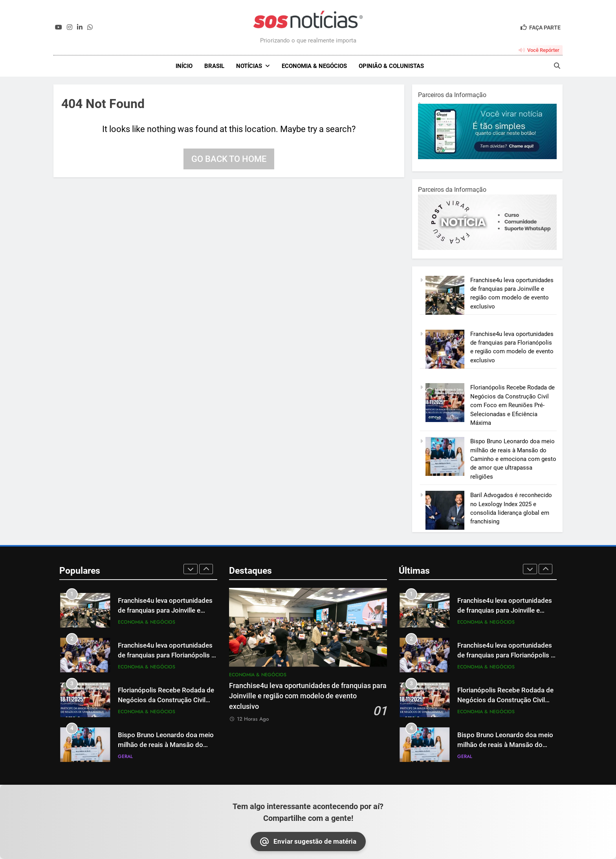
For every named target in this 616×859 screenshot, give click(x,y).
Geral (125, 756)
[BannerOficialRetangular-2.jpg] (487, 248)
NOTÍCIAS (249, 66)
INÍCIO (184, 66)
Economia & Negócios (314, 66)
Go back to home (229, 159)
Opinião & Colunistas (391, 66)
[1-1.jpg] (487, 157)
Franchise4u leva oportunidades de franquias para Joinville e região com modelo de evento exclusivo (308, 696)
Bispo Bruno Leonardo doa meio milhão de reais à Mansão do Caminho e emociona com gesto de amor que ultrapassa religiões (513, 459)
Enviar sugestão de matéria (308, 842)
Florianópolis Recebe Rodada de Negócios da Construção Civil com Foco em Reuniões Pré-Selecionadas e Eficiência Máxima (512, 405)
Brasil (214, 66)
